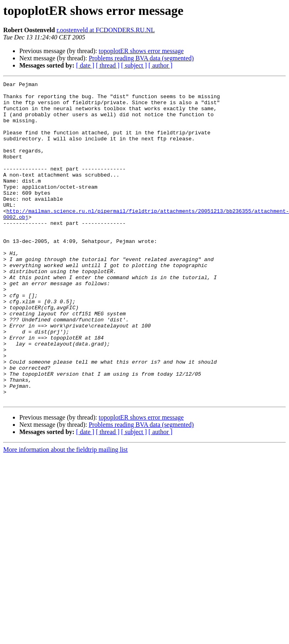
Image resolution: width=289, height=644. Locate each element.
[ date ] (85, 65)
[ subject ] (134, 65)
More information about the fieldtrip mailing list (65, 513)
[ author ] (161, 65)
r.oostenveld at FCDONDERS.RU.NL (105, 30)
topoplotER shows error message (141, 51)
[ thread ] (108, 65)
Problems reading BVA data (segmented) (141, 58)
